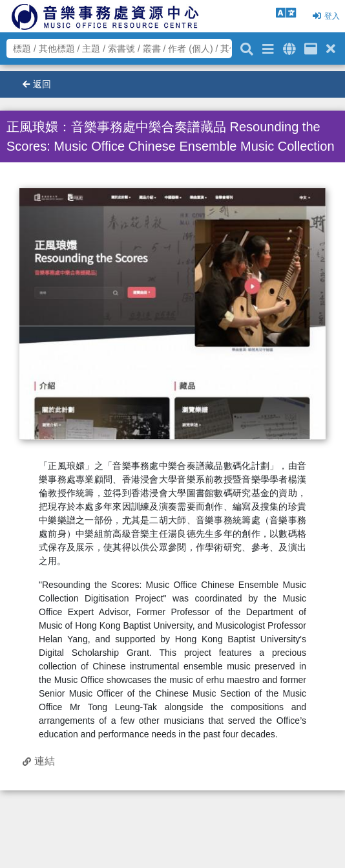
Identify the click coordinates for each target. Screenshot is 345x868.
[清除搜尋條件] (331, 47)
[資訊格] (311, 47)
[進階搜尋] (268, 47)
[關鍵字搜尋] (247, 47)
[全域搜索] (289, 47)
